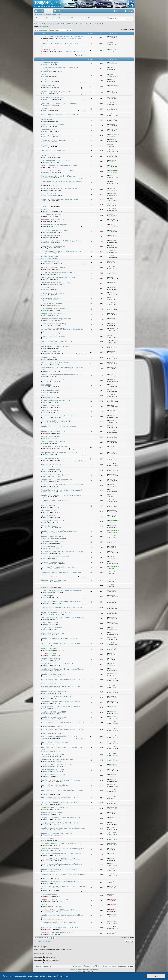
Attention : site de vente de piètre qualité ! (56, 319)
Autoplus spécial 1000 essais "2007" (54, 313)
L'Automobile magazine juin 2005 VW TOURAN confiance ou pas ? (63, 887)
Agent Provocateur (48, 516)
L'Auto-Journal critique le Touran (53, 633)
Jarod (46, 397)
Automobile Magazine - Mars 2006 (53, 580)
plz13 (44, 64)
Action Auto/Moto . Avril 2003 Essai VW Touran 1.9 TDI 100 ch (62, 730)
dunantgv (111, 351)
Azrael (44, 840)
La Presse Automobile (49, 894)
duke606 (47, 321)
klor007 (47, 487)
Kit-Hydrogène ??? (47, 135)
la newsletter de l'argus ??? (51, 63)
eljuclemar (112, 155)
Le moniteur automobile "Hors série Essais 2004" (59, 922)
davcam (111, 607)
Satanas (45, 387)
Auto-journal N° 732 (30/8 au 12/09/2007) (56, 283)
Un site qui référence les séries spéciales (56, 160)
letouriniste (46, 502)
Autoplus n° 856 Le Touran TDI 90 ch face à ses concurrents (63, 828)
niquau (45, 110)
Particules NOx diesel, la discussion (54, 97)
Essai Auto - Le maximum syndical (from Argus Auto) (60, 780)
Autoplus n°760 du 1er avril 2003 (53, 674)
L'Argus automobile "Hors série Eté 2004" (56, 696)
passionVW (46, 157)
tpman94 (47, 372)
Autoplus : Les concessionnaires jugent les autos (59, 638)
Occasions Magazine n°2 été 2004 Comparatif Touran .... (62, 864)
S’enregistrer (58, 14)
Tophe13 (47, 263)
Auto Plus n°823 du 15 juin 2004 (53, 770)
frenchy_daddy (47, 72)
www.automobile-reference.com (53, 293)
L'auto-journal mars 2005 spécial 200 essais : (57, 759)
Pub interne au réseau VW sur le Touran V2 (57, 341)
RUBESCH (112, 209)
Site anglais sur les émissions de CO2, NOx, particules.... (61, 241)
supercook (112, 49)
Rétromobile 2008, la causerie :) (52, 220)
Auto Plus (44, 80)
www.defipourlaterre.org (50, 390)
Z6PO (111, 653)
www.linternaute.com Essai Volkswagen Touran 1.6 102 (61, 686)
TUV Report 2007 (47, 395)
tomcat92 (111, 97)
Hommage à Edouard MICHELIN (53, 521)
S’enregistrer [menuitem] (133, 11)
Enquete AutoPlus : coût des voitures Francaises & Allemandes (59, 69)
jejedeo (111, 421)
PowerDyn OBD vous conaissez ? (53, 150)
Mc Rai (111, 67)
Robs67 (111, 838)
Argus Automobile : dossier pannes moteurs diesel (60, 199)
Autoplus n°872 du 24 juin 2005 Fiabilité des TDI (59, 833)
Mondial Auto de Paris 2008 (51, 214)
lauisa (47, 569)
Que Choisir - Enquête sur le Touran (54, 500)
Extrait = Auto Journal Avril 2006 (53, 546)
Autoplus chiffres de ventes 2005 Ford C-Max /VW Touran (62, 669)
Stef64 (44, 597)
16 (75, 449)
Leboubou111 (113, 329)
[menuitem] (118, 11)
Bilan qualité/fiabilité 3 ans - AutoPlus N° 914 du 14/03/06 (62, 552)
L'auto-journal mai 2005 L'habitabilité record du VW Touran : (63, 875)
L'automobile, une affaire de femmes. (55, 807)
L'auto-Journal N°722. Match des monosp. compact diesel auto (62, 369)
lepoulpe (111, 79)
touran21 (111, 431)
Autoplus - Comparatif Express (52, 536)
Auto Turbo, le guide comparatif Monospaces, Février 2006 (63, 617)
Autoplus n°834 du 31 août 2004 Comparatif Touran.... (61, 881)
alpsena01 (50, 614)
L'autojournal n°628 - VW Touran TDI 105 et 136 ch (60, 823)
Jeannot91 (112, 367)
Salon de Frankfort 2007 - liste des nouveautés (58, 272)
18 (80, 449)
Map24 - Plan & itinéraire (50, 411)
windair (47, 305)
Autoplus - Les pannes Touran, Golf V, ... (56, 900)
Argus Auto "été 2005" (49, 648)
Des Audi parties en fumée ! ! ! (52, 469)
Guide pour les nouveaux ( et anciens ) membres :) (59, 43)
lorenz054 (45, 52)
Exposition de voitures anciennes (53, 124)
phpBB (79, 970)
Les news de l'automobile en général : (55, 474)
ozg (46, 338)
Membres (59, 11)
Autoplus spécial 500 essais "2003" (54, 717)
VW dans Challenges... (49, 526)
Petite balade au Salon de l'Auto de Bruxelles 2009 (59, 189)
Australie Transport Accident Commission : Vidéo (59, 166)
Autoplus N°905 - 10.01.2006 (51, 628)
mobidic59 (45, 428)
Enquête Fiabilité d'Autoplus (51, 194)
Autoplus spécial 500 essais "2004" (54, 691)
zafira (46, 274)
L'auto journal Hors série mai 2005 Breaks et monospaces (62, 849)
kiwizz (111, 246)
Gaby (44, 38)
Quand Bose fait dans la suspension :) (55, 308)
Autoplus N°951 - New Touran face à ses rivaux (58, 426)
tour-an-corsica (47, 492)
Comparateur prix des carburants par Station (58, 416)
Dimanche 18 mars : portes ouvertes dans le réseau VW (61, 375)
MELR (111, 103)
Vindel (111, 313)
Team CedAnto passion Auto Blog (53, 324)
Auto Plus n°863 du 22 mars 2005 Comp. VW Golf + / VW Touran (62, 748)
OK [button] (156, 976)
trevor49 (47, 326)
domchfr (111, 379)
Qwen (44, 635)
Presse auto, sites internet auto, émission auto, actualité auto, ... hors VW (69, 24)
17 (78, 449)
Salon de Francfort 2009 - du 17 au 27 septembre (59, 176)
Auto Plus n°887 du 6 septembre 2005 (55, 742)
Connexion (48, 14)
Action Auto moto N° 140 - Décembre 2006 (57, 421)
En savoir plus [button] (63, 976)
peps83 (47, 738)
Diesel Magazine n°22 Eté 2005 (52, 754)
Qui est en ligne (41, 947)
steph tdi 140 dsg (49, 538)
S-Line (111, 176)
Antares (45, 178)
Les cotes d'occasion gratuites (52, 303)
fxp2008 (111, 282)
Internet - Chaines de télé (50, 405)
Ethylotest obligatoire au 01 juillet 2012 (55, 91)
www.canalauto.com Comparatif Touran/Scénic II (59, 736)
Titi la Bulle (48, 232)
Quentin (111, 150)
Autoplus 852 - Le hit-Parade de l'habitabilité (57, 664)
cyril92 (44, 295)
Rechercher (39, 14)
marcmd (45, 121)
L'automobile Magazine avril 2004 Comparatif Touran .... (62, 702)
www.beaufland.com (48, 510)
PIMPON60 (112, 802)
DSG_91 (47, 105)
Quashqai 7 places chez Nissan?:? (53, 336)
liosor (46, 162)
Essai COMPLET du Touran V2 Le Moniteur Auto (58, 362)
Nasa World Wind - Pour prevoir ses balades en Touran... (62, 843)
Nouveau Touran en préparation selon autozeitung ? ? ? (61, 590)
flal (110, 108)
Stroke (47, 206)
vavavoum (45, 543)
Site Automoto (46, 209)
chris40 (47, 756)
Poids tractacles (47, 119)
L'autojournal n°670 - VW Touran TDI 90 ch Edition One (61, 707)
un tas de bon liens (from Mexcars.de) (55, 267)
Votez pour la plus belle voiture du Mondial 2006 (59, 453)
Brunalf (111, 658)
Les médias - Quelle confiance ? (52, 380)
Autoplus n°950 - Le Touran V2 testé (54, 431)
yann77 (111, 357)
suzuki (111, 235)
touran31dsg (46, 173)
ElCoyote (111, 436)
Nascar (43, 75)
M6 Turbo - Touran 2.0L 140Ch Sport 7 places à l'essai (61, 601)
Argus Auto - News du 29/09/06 (52, 464)
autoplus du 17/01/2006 (50, 623)
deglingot (111, 230)
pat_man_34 (46, 152)
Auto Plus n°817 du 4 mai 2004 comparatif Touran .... (60, 910)
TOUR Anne (46, 804)
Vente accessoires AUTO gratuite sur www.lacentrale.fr (61, 251)
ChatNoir (111, 119)
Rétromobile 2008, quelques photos (54, 225)
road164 (45, 348)
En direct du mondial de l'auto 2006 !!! (55, 447)
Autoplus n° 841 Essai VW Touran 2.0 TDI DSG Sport (60, 869)
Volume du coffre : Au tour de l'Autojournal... (57, 567)
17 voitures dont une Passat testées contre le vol (59, 140)
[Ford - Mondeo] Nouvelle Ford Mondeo (55, 400)
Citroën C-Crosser (47, 288)
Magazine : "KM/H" (48, 130)
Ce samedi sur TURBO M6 (50, 351)
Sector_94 (46, 310)
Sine (110, 91)
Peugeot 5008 (46, 108)
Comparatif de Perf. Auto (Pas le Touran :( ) (57, 932)
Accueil (41, 11)
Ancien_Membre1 (47, 196)
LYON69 (45, 201)
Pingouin (111, 572)
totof (46, 891)
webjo (44, 126)
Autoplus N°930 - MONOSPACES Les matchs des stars (61, 495)
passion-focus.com (48, 505)
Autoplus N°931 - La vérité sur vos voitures (57, 480)
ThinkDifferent (113, 170)
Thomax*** (46, 645)
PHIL (44, 609)
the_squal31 (112, 129)
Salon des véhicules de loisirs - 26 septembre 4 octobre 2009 (61, 183)
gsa (110, 346)
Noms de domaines (48, 838)
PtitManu (111, 505)
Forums (50, 11)
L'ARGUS (44, 905)
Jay (46, 619)
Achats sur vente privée (49, 256)
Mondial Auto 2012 (48, 86)
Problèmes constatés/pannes (52, 813)
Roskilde (47, 603)
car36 (44, 77)
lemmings (48, 418)
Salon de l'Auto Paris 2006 (50, 458)
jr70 (44, 116)
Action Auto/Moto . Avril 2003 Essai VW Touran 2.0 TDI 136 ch (62, 680)
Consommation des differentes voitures (55, 441)
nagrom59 (112, 426)
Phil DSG (45, 137)
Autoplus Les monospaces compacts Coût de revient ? (61, 818)
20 (85, 449)
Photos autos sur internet (50, 236)
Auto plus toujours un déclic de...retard (55, 346)
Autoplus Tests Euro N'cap (50, 659)
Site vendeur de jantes (49, 145)
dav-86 (111, 165)
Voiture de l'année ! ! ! (49, 155)
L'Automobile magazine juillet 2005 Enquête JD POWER (61, 802)
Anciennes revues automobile (52, 562)
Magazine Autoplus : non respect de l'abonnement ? (60, 114)
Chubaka (111, 742)
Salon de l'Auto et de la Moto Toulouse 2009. (57, 171)
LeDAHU (45, 131)
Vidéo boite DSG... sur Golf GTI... (53, 541)
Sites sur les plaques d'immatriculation (55, 231)
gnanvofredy (112, 36)
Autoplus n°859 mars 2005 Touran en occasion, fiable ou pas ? (62, 916)
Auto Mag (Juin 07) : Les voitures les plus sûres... (59, 277)
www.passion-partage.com (51, 298)
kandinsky (112, 140)
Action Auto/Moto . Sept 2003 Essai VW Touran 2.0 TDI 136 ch (62, 723)
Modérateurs (45, 26)
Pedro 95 (112, 219)
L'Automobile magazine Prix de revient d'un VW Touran (61, 643)
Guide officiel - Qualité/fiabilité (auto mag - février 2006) (61, 607)
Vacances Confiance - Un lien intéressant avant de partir (62, 490)
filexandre (112, 515)
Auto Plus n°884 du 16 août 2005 (53, 775)
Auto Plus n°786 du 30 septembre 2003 (55, 785)
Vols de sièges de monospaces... (53, 246)
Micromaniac (112, 807)
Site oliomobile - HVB (49, 653)
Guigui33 (111, 686)
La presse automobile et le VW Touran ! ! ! (56, 764)
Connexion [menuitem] (129, 11)
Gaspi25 (111, 390)
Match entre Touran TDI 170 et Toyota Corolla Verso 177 (62, 485)
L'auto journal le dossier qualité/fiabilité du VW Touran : (61, 854)
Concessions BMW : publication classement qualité (60, 103)
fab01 (111, 204)
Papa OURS (46, 290)
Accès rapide (36, 11)
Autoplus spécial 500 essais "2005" (54, 712)
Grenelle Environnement (50, 261)
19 (82, 449)
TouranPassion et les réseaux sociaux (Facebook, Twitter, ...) (63, 37)
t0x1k (44, 147)
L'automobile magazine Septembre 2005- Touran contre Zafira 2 (62, 573)
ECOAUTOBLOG (47, 385)
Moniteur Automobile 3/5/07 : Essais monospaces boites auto (62, 330)
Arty (80, 972)
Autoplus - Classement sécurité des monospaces (59, 531)
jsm (110, 823)
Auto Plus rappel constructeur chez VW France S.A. (60, 797)
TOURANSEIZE (113, 134)
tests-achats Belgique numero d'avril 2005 (56, 612)
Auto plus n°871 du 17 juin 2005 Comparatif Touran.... (61, 859)
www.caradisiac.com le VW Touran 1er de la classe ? (60, 927)
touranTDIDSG (113, 531)
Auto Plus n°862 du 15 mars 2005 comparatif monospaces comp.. (62, 791)
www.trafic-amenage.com (50, 436)
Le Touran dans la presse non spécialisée (56, 557)
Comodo (47, 82)
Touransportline (113, 85)
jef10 (46, 45)
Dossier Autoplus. (47, 596)
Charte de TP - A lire (48, 50)
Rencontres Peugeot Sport (51, 357)
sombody (47, 238)
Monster (47, 99)
